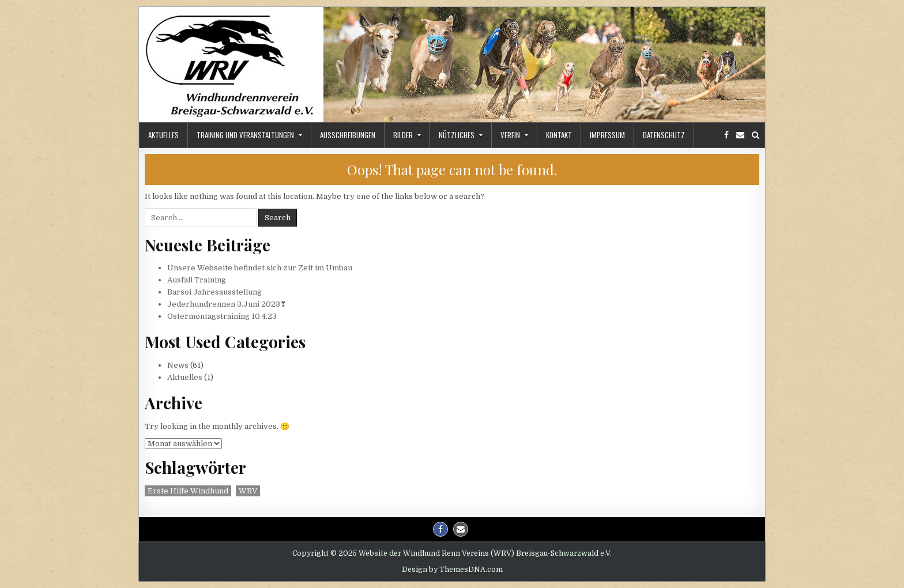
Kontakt (559, 135)
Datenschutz (664, 135)
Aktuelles (163, 135)
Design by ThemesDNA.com (452, 570)
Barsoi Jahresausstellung (214, 292)
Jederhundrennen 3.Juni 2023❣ (227, 304)
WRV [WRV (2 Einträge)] (248, 491)
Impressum (607, 135)
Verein (510, 135)
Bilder (403, 135)
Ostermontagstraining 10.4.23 (222, 316)
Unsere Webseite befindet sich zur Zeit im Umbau (260, 268)
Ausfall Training (197, 280)
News (178, 365)
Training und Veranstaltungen (245, 135)
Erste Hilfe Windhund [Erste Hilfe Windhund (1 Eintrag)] (188, 491)
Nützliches (457, 135)
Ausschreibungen (348, 135)
